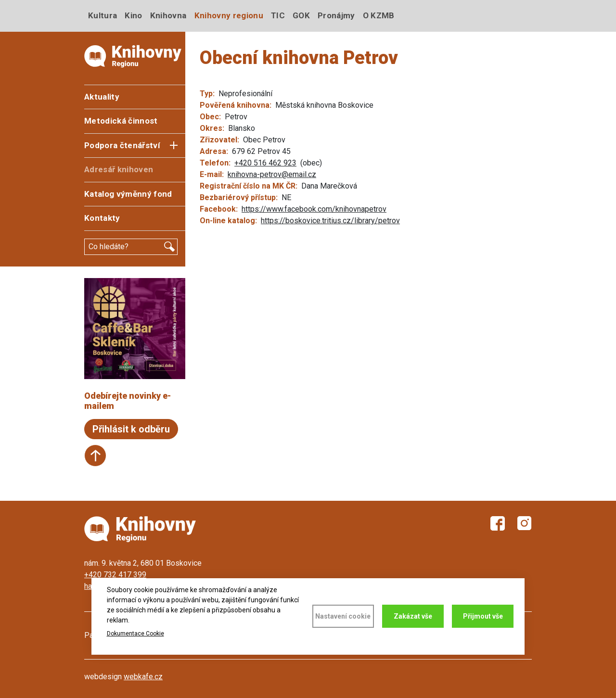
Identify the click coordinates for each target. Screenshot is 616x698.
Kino (133, 15)
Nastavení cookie (343, 616)
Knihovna (168, 15)
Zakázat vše (413, 616)
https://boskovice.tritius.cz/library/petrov (330, 221)
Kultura (103, 15)
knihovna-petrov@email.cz (272, 174)
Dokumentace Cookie (135, 634)
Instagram (525, 523)
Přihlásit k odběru (131, 429)
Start (95, 456)
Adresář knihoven (119, 169)
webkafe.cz (143, 677)
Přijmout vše (483, 616)
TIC (278, 15)
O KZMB (379, 15)
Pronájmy (336, 15)
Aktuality (102, 97)
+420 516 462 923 (265, 163)
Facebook (498, 523)
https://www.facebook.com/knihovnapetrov (314, 209)
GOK (301, 15)
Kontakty (102, 218)
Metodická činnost (121, 121)
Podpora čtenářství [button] (122, 145)
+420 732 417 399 (115, 575)
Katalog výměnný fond (128, 194)
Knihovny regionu (229, 15)
